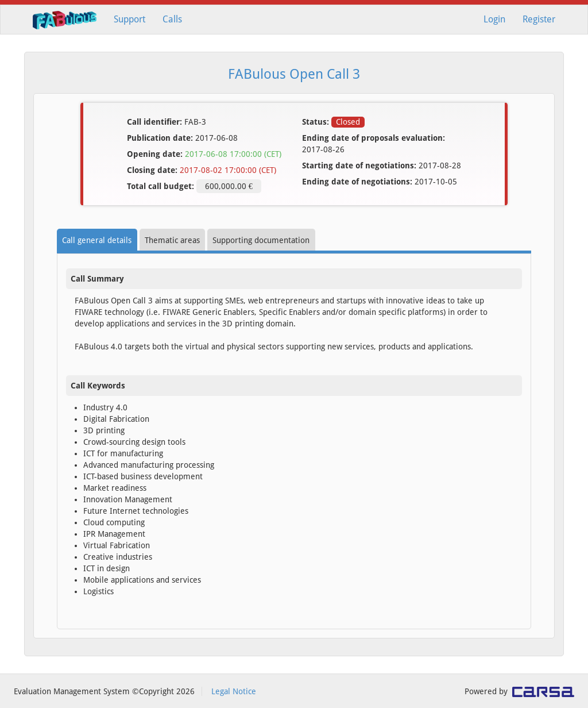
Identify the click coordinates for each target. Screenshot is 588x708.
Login (494, 19)
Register (539, 19)
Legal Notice (234, 691)
